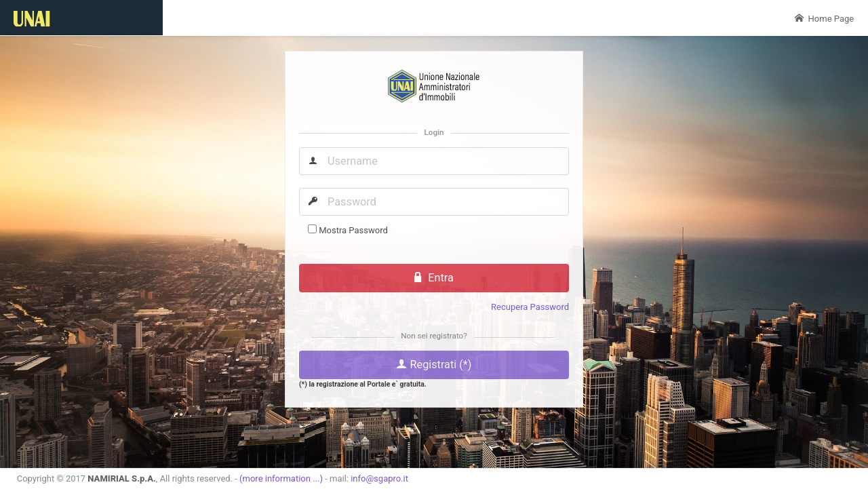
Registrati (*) (434, 365)
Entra (434, 278)
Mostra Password (353, 230)
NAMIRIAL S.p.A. (122, 478)
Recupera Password (530, 307)
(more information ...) (281, 478)
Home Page (824, 19)
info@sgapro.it (379, 478)
